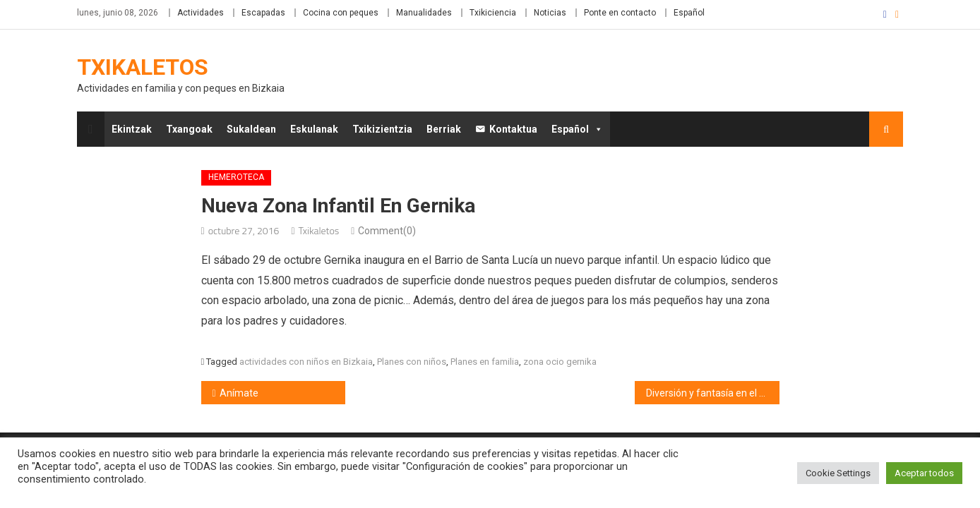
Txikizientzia (382, 129)
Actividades (201, 13)
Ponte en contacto (620, 13)
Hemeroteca (236, 177)
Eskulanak (314, 129)
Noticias (550, 13)
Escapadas (263, 13)
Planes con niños (412, 362)
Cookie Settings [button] (838, 473)
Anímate (239, 393)
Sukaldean (251, 129)
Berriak (444, 129)
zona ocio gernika (560, 362)
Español (689, 13)
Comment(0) (387, 231)
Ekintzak (132, 129)
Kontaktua (513, 129)
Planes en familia (485, 362)
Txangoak (189, 129)
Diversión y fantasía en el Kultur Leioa (713, 393)
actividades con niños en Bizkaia (306, 362)
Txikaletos (143, 67)
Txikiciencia (493, 13)
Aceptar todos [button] (924, 473)
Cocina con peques (341, 13)
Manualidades (424, 13)
